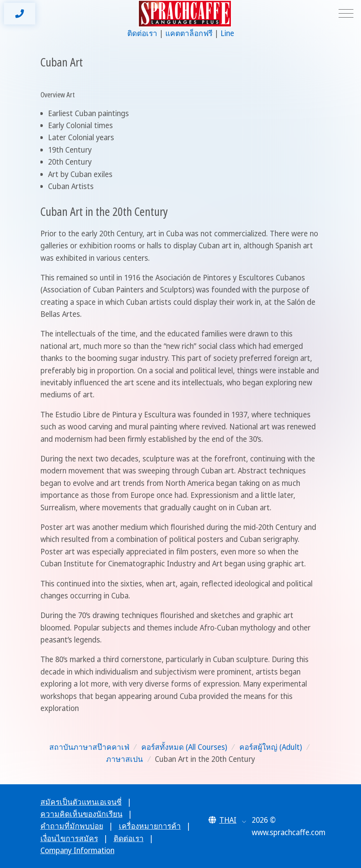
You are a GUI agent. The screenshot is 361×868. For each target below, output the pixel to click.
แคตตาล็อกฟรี (189, 33)
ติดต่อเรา (142, 33)
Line (227, 33)
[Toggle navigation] (346, 14)
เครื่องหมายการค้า (150, 826)
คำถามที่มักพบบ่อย (72, 826)
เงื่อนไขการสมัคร (69, 838)
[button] (228, 820)
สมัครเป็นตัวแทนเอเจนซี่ (81, 802)
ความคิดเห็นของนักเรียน (81, 814)
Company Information (77, 850)
